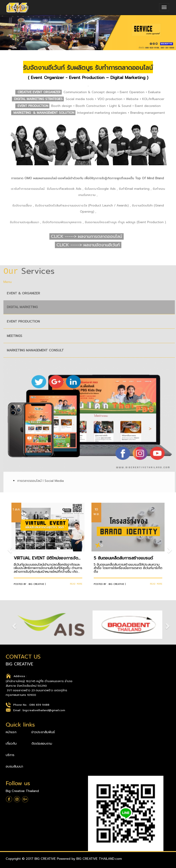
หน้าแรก (12, 732)
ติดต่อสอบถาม (42, 744)
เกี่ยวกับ (12, 744)
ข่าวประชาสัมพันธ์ (43, 732)
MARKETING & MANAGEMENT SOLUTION (44, 113)
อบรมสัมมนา (14, 766)
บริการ (10, 755)
